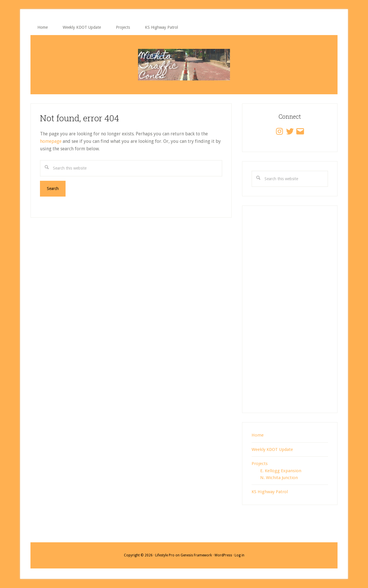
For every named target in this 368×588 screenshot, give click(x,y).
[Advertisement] (290, 315)
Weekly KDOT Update (272, 449)
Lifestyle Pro (165, 555)
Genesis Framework (196, 555)
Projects (260, 464)
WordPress (223, 555)
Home (258, 435)
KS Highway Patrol (270, 492)
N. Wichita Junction (279, 478)
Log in (239, 555)
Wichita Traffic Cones (184, 65)
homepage (51, 141)
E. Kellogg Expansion (281, 471)
